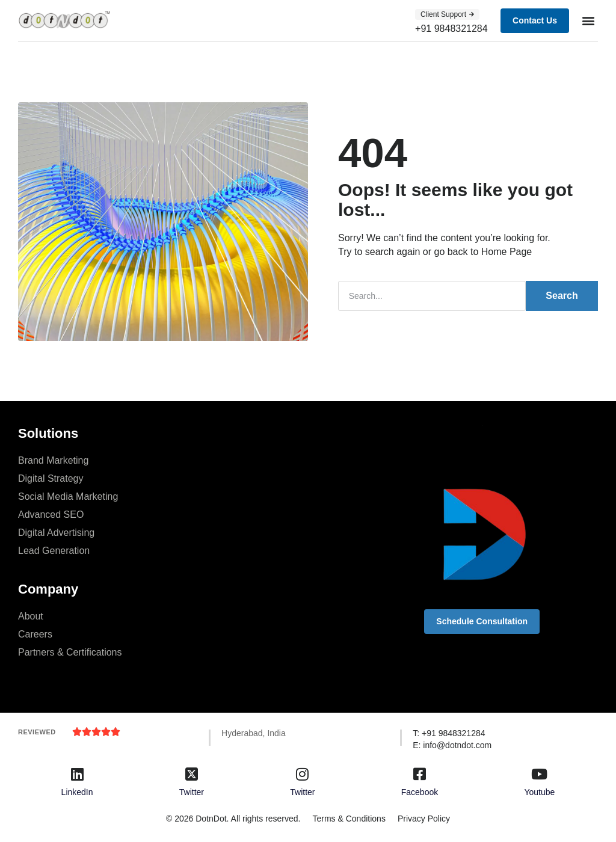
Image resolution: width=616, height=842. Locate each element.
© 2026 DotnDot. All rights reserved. (232, 817)
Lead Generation (54, 549)
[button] (588, 21)
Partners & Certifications (70, 651)
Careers (35, 633)
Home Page (507, 251)
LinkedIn (77, 791)
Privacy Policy (425, 817)
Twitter (192, 791)
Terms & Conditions (347, 817)
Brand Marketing (53, 459)
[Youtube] (540, 773)
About (31, 615)
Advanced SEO (51, 513)
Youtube (539, 791)
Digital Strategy (51, 477)
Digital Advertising (56, 531)
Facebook (420, 791)
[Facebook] (419, 773)
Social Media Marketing (68, 495)
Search (562, 295)
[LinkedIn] (77, 773)
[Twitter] (191, 773)
